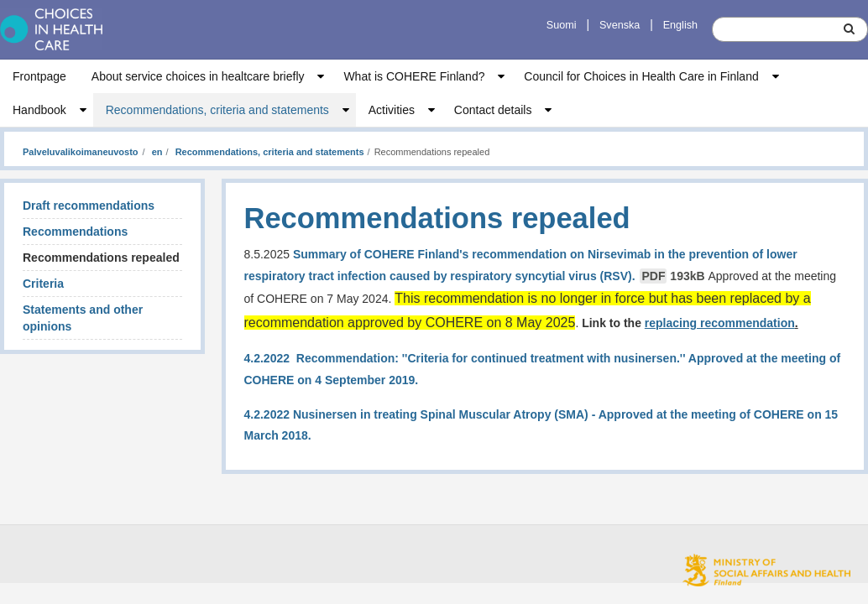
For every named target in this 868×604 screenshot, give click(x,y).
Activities (392, 110)
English (680, 25)
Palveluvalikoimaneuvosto (81, 152)
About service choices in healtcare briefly (198, 76)
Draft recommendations (89, 206)
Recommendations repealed (101, 258)
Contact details (493, 110)
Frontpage (39, 76)
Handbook (39, 110)
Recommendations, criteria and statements (217, 110)
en (156, 152)
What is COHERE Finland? (414, 76)
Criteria (43, 284)
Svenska (620, 25)
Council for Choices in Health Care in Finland (641, 76)
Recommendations (75, 232)
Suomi (562, 25)
